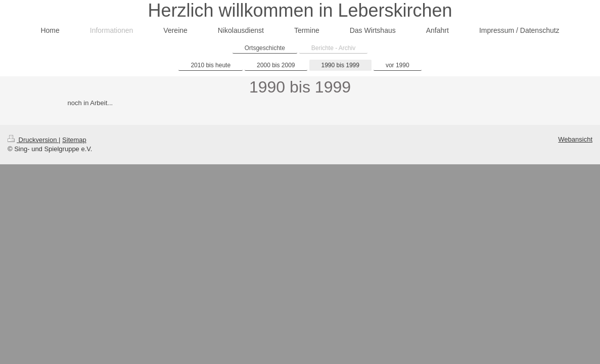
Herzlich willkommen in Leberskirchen (300, 10)
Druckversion (33, 140)
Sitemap (74, 140)
